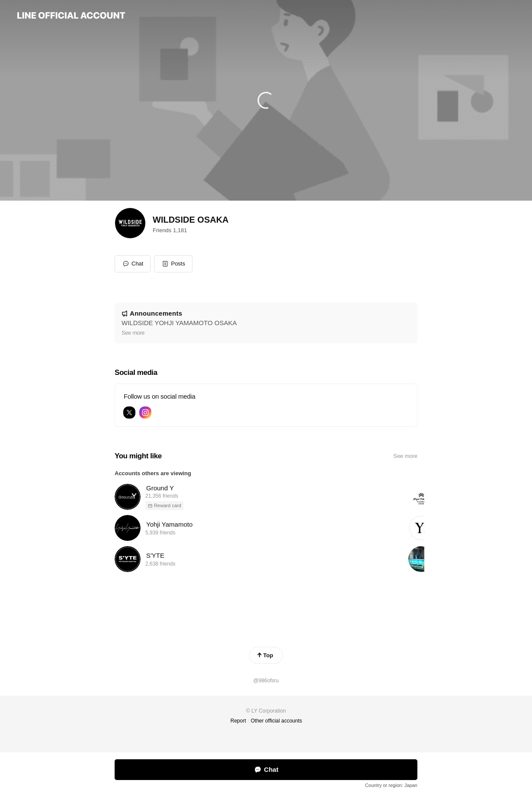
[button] (173, 264)
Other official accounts (277, 721)
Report (238, 721)
